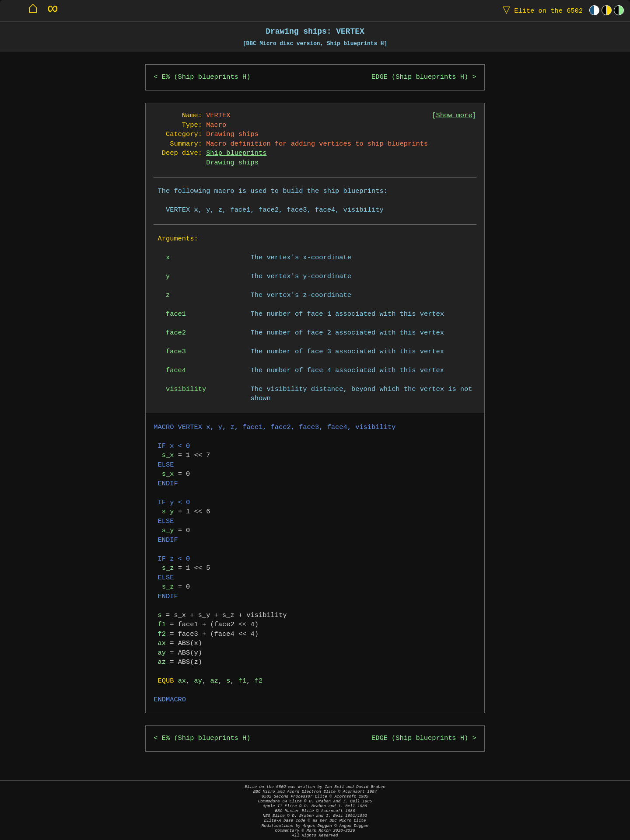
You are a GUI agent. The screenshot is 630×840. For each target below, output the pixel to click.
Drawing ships (232, 163)
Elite (541, 10)
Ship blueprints (236, 153)
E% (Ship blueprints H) (206, 77)
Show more (454, 116)
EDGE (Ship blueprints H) (420, 77)
